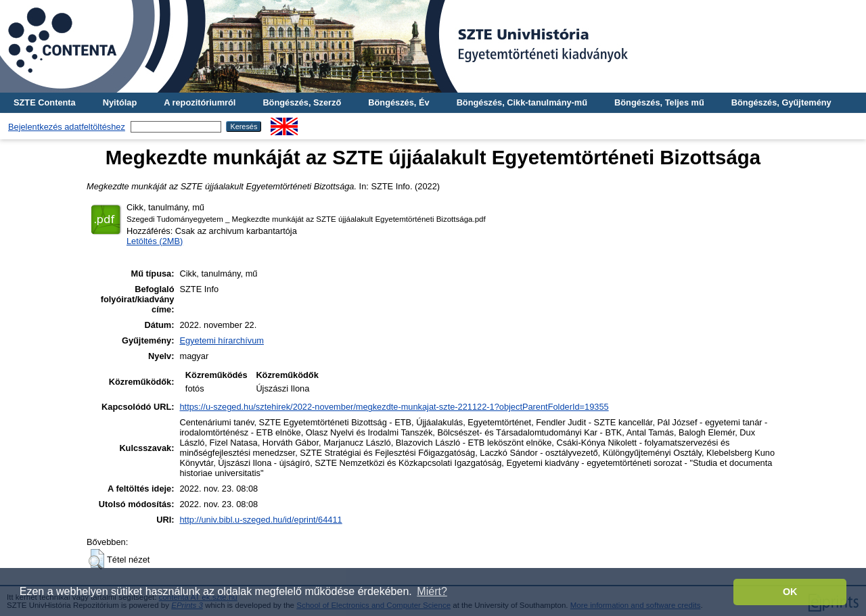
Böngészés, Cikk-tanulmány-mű (522, 102)
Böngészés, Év (398, 102)
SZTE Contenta (45, 102)
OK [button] (790, 592)
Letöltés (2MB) (155, 241)
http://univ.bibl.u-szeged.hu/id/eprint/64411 (260, 520)
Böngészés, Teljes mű (659, 102)
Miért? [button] (432, 591)
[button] (96, 559)
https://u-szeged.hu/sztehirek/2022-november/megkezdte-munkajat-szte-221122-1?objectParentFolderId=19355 (394, 407)
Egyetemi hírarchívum (221, 340)
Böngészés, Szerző (302, 102)
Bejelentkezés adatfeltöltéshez (67, 127)
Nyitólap (120, 102)
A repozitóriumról (200, 102)
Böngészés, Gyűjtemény (781, 102)
